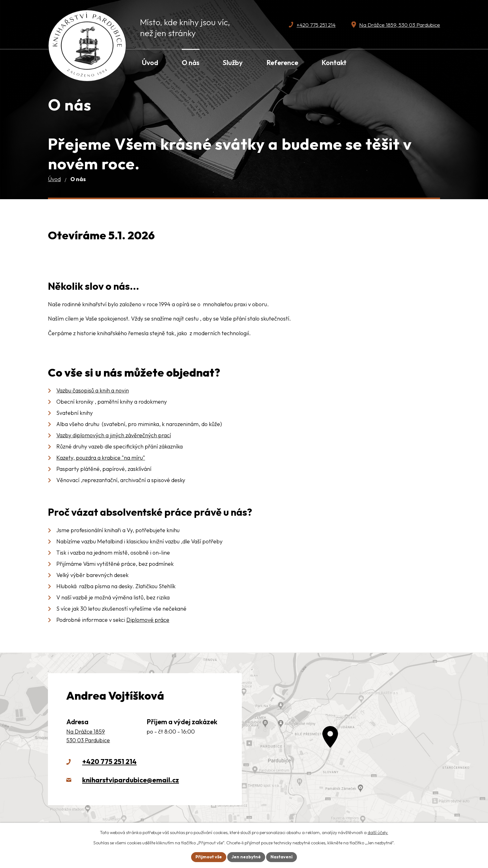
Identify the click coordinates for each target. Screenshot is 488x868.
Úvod (54, 179)
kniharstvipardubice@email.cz (131, 780)
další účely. (378, 833)
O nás (191, 63)
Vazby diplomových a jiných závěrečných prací (114, 435)
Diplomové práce (148, 620)
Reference (282, 63)
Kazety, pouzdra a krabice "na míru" (101, 458)
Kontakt (334, 63)
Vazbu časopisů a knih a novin (93, 390)
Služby (233, 63)
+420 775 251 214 (109, 762)
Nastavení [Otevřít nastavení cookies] (282, 857)
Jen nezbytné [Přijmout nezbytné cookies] (246, 857)
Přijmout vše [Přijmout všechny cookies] (209, 857)
